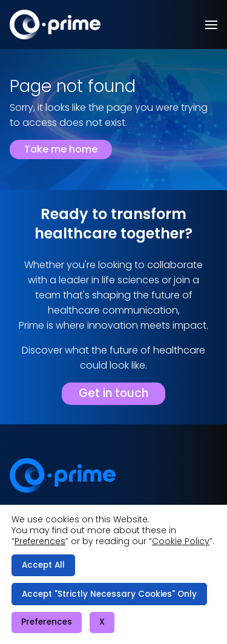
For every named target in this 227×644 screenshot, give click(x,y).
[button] (211, 25)
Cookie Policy (181, 541)
